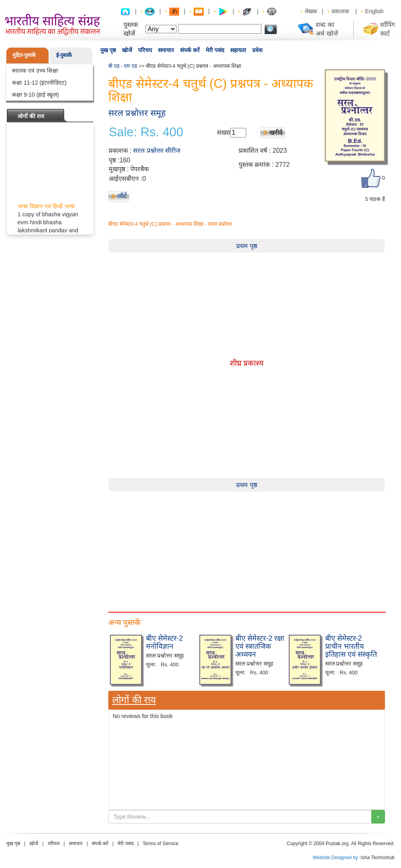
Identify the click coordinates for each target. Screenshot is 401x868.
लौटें (122, 196)
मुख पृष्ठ (108, 50)
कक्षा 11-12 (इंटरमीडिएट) (39, 83)
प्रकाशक (340, 11)
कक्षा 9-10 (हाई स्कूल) (35, 95)
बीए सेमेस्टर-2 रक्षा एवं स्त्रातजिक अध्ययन (260, 646)
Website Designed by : (337, 858)
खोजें (127, 50)
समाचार (166, 50)
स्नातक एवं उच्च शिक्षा (35, 71)
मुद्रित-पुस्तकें (24, 55)
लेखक (311, 11)
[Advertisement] (138, 548)
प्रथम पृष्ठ (246, 246)
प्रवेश (257, 50)
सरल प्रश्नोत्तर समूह (137, 113)
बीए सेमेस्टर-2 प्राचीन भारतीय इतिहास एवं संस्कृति (351, 646)
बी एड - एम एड (123, 66)
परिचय (145, 50)
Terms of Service (161, 844)
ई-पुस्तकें (64, 55)
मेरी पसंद (215, 50)
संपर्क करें (190, 50)
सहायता (238, 50)
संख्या (224, 133)
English (375, 11)
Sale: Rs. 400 (146, 132)
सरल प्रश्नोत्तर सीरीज (157, 151)
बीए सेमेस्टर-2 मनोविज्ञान (164, 642)
